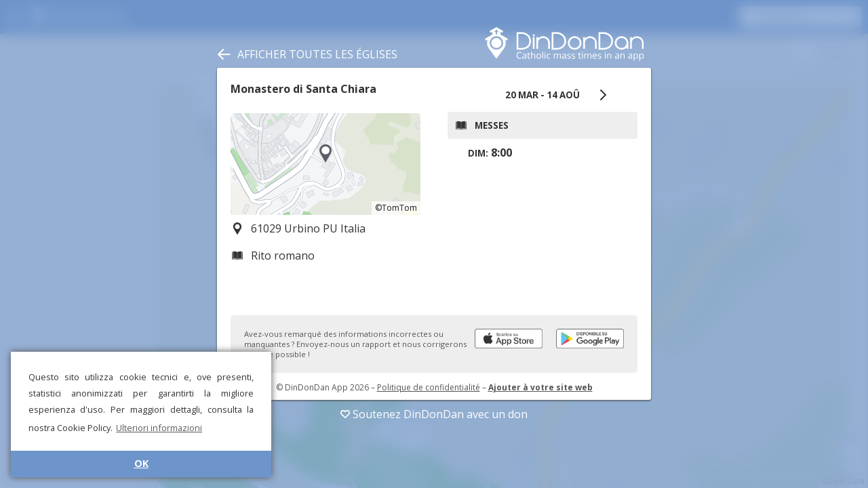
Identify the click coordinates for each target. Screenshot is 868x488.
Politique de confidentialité (429, 387)
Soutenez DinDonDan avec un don (434, 414)
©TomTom (396, 208)
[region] (325, 164)
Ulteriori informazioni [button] (159, 428)
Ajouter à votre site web (540, 387)
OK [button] (141, 463)
